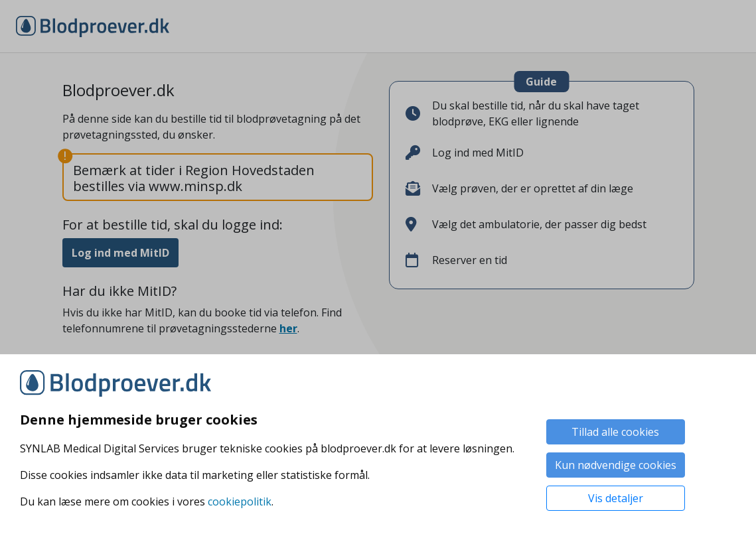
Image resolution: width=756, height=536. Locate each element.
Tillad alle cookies (615, 432)
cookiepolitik (240, 502)
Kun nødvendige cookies (616, 465)
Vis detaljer (616, 498)
